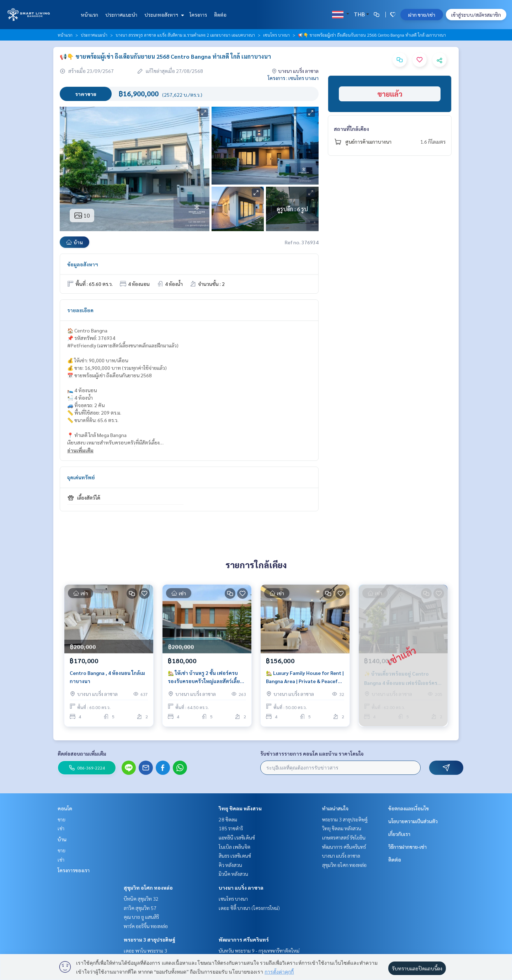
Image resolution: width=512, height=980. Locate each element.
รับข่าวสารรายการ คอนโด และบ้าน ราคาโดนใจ (312, 753)
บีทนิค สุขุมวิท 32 (141, 899)
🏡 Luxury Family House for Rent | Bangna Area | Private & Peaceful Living (305, 677)
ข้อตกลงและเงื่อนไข (409, 808)
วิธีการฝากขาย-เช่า (407, 847)
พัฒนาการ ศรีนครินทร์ (244, 939)
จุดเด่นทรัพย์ (81, 477)
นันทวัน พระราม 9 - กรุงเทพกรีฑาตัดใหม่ (259, 950)
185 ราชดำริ (231, 828)
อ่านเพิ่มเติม (80, 450)
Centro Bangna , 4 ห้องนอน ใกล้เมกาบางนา (107, 677)
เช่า (61, 828)
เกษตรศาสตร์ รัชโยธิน (344, 837)
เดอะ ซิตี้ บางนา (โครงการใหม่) (249, 908)
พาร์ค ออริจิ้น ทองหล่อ (146, 926)
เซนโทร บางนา (276, 35)
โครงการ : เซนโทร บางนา (293, 78)
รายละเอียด (80, 310)
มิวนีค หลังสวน (233, 874)
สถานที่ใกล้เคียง (351, 129)
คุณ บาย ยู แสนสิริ (141, 917)
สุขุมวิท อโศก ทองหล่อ (148, 888)
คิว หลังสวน (230, 865)
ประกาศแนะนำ (121, 15)
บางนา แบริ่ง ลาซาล (241, 888)
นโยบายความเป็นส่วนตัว (413, 821)
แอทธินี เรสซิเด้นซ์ (237, 837)
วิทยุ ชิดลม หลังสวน (240, 808)
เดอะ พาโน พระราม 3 (145, 950)
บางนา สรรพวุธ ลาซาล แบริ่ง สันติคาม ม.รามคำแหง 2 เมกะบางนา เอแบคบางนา (185, 35)
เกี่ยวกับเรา (399, 834)
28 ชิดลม (228, 819)
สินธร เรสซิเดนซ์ (235, 856)
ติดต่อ (220, 15)
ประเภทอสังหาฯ (163, 15)
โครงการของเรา (74, 870)
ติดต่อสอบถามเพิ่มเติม (82, 753)
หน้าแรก (89, 15)
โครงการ (198, 15)
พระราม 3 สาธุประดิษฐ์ (150, 939)
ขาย (62, 819)
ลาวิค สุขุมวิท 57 (140, 908)
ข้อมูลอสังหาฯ (83, 264)
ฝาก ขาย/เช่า (422, 15)
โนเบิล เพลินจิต (234, 847)
